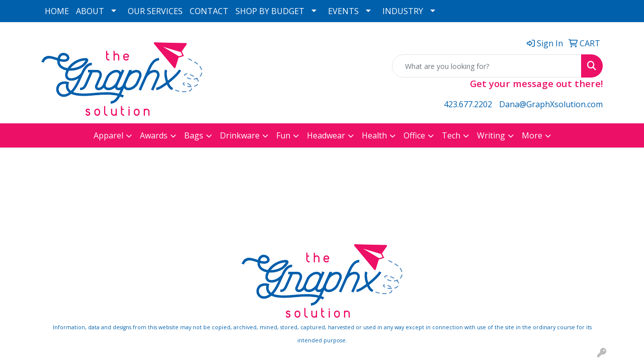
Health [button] (374, 135)
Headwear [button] (326, 135)
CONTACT (209, 11)
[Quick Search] (487, 66)
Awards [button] (154, 135)
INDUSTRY (403, 11)
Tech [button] (451, 135)
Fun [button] (283, 135)
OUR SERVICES (155, 11)
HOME (57, 11)
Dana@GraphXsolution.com (551, 104)
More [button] (532, 135)
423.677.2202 (468, 104)
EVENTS (343, 11)
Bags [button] (194, 135)
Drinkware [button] (240, 135)
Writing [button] (491, 135)
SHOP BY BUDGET (270, 11)
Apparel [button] (108, 135)
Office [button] (414, 135)
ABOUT (90, 11)
